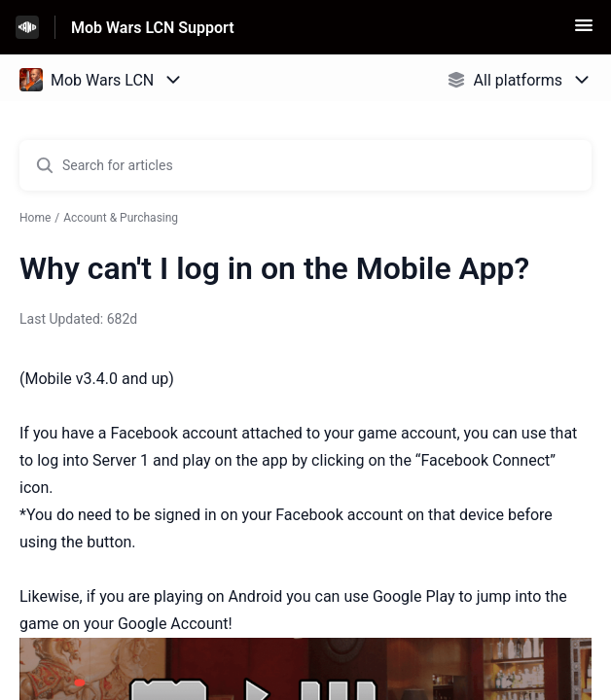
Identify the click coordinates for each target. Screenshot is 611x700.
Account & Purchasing (121, 218)
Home (35, 218)
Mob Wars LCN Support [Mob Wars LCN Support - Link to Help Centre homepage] (153, 28)
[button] (584, 32)
